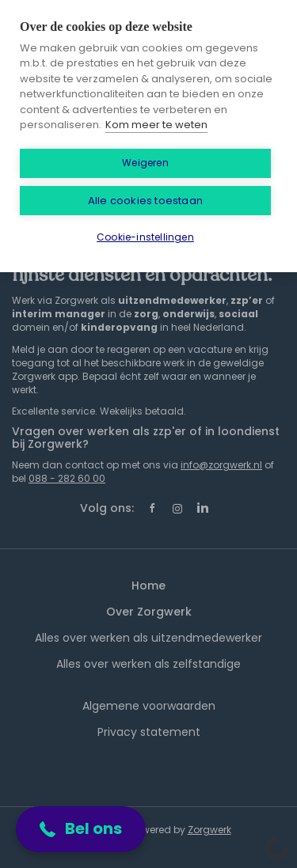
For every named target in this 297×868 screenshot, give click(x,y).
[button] (81, 829)
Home (148, 586)
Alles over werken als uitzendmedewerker (148, 638)
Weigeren (145, 163)
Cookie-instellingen (145, 237)
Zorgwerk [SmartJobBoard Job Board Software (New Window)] (209, 830)
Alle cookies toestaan (145, 201)
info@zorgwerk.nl (221, 465)
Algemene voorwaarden (149, 706)
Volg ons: (107, 508)
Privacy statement (149, 732)
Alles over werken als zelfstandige (148, 664)
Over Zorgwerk (149, 612)
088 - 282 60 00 (67, 478)
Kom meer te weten (156, 125)
